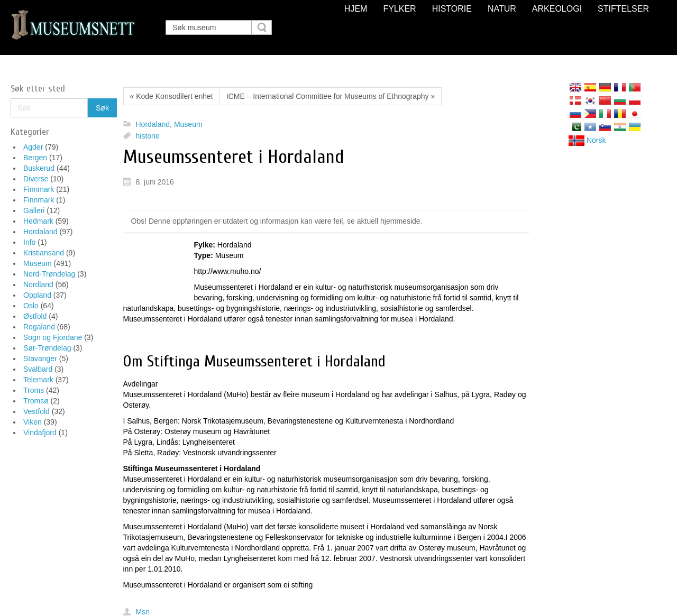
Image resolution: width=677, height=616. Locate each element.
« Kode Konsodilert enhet (172, 96)
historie (148, 136)
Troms (34, 390)
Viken (33, 422)
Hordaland (40, 232)
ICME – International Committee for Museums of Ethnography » (331, 96)
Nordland (38, 284)
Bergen (35, 158)
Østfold (35, 316)
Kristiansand (44, 253)
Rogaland (39, 327)
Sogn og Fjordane (53, 337)
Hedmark (38, 221)
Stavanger (40, 358)
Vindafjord (40, 433)
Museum (38, 263)
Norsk (587, 140)
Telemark (38, 380)
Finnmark (39, 189)
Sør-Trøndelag (47, 348)
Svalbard (38, 369)
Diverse (36, 179)
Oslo (31, 306)
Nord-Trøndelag (49, 274)
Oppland (37, 295)
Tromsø (36, 401)
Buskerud (39, 168)
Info (29, 242)
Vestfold (36, 411)
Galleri (34, 210)
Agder (33, 147)
